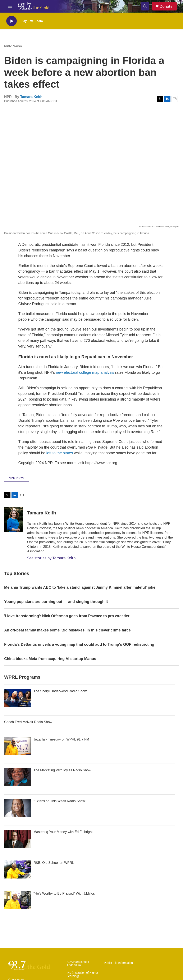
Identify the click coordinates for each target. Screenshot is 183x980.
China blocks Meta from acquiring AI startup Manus (50, 659)
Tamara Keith (31, 97)
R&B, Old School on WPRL (54, 863)
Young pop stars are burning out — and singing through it (56, 602)
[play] (12, 21)
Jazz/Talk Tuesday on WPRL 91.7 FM (61, 739)
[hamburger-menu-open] (10, 6)
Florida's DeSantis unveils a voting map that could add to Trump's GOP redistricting (79, 644)
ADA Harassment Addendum (78, 964)
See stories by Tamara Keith (51, 558)
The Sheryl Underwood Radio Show (60, 691)
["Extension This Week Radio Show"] (18, 808)
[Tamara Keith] (14, 519)
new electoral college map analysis (85, 372)
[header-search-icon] (145, 6)
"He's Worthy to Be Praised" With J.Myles (64, 893)
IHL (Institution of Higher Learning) (82, 974)
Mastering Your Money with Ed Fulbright (63, 832)
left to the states (60, 453)
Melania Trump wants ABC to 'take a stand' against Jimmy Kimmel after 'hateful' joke (80, 587)
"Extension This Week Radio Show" (60, 801)
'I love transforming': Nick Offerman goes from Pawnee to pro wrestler (67, 616)
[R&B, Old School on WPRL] (18, 869)
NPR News (13, 46)
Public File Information (118, 963)
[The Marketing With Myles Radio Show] (18, 777)
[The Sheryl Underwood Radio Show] (18, 698)
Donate (166, 6)
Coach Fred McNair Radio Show (28, 722)
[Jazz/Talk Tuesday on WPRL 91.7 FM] (18, 746)
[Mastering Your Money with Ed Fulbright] (18, 839)
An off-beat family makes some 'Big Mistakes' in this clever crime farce (67, 630)
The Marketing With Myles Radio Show (62, 770)
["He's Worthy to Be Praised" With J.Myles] (18, 900)
